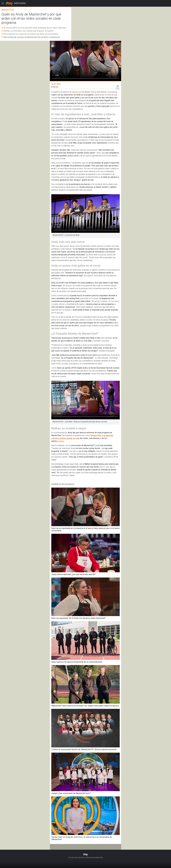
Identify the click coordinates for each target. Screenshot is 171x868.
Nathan (61, 441)
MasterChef (77, 92)
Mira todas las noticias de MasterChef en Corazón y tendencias (32, 37)
